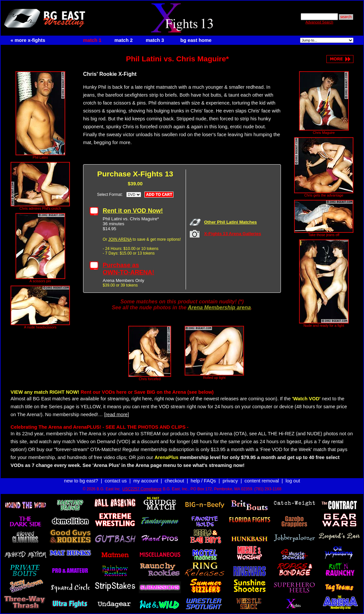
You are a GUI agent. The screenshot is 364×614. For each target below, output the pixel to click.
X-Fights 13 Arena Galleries (233, 234)
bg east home (196, 40)
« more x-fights (28, 40)
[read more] (117, 414)
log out (293, 481)
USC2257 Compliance (142, 489)
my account (146, 481)
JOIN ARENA (120, 239)
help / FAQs (203, 481)
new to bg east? (81, 481)
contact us (116, 481)
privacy (230, 481)
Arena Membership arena (219, 307)
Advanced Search (319, 22)
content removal (262, 481)
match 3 (155, 40)
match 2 (123, 40)
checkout (175, 481)
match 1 (92, 40)
